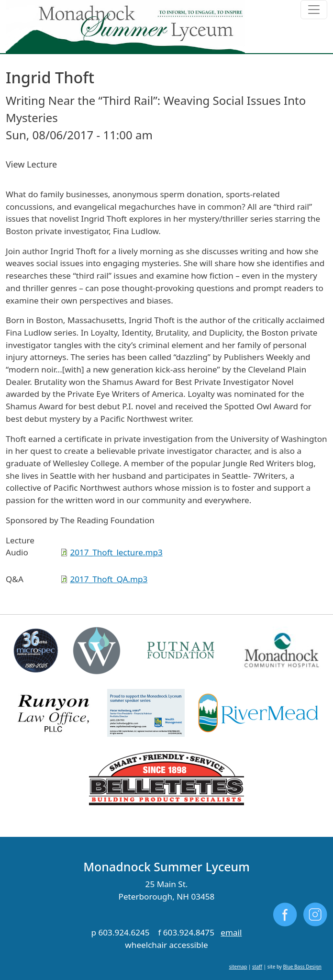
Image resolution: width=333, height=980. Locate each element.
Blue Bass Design (302, 967)
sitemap (238, 967)
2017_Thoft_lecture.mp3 (116, 552)
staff (257, 967)
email (231, 932)
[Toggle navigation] (314, 10)
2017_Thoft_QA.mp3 (109, 579)
